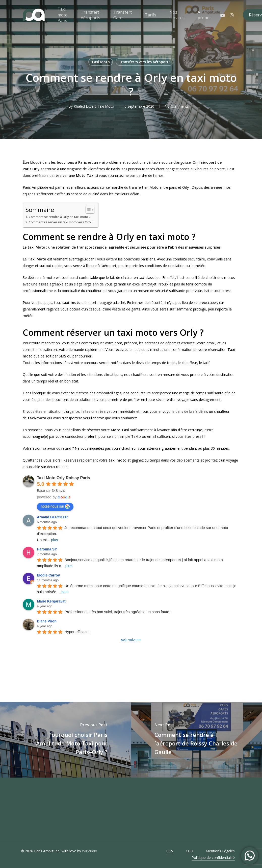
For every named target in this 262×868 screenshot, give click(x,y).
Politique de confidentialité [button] (213, 858)
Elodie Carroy (48, 575)
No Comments (177, 106)
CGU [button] (189, 851)
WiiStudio (90, 851)
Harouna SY (47, 549)
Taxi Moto (101, 62)
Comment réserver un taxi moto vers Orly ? (61, 222)
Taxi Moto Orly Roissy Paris (63, 478)
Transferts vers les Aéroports (145, 62)
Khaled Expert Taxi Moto (94, 106)
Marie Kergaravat (51, 601)
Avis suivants (131, 640)
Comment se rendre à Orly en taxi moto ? (60, 217)
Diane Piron (47, 621)
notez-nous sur (55, 507)
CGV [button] (170, 851)
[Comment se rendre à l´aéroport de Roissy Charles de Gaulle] (197, 740)
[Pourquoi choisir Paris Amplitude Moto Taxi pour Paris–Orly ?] (65, 740)
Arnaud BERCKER (52, 517)
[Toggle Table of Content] (87, 210)
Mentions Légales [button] (220, 851)
